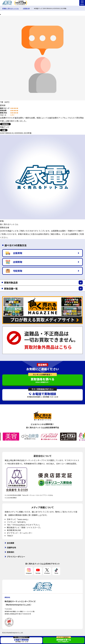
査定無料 (42, 365)
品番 (4, 130)
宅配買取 (14, 271)
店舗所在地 (11, 547)
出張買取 (14, 253)
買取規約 (11, 552)
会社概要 (11, 543)
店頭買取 (14, 262)
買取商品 (5, 124)
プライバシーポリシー (16, 557)
